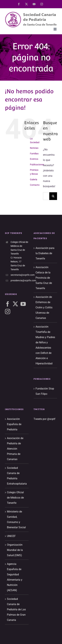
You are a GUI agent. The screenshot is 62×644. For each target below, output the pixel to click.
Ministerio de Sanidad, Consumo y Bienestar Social (16, 519)
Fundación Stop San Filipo (45, 391)
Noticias (34, 148)
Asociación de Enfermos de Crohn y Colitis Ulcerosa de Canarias (44, 307)
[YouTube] (23, 304)
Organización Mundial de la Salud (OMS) (15, 550)
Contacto (35, 185)
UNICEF (11, 536)
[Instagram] (8, 311)
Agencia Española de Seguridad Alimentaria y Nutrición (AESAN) (15, 577)
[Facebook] (8, 304)
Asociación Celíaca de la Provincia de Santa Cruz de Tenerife (44, 278)
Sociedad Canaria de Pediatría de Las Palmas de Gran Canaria (16, 609)
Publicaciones (37, 165)
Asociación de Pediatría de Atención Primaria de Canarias (15, 449)
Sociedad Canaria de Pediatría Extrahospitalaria (17, 476)
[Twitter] (15, 304)
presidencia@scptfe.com (20, 280)
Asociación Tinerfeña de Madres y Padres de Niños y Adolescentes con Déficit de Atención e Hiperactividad (45, 345)
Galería (34, 179)
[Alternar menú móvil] (55, 29)
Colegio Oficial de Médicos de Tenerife (15, 498)
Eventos (34, 159)
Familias (34, 154)
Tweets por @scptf (44, 419)
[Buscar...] (46, 196)
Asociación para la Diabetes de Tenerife (45, 253)
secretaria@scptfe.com (20, 275)
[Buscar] (53, 196)
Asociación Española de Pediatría (14, 424)
